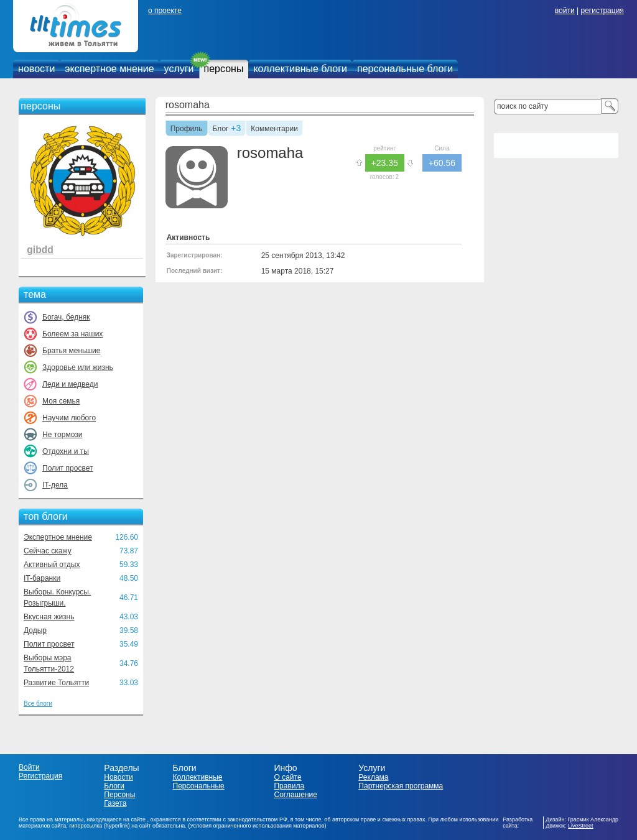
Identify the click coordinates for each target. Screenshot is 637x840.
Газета (115, 803)
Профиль (187, 129)
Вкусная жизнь (49, 617)
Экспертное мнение (58, 537)
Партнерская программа (401, 786)
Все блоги (38, 704)
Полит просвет (67, 468)
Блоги (114, 786)
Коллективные (198, 777)
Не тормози (62, 435)
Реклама (373, 777)
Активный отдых (52, 565)
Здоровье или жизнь (78, 367)
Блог (221, 129)
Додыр (35, 630)
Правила (289, 786)
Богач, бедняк (66, 317)
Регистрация (40, 776)
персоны (224, 69)
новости (36, 69)
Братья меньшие (71, 351)
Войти (29, 767)
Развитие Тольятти (56, 683)
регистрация (602, 11)
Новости (118, 777)
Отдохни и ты (66, 451)
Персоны (119, 795)
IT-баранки (42, 578)
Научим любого (69, 418)
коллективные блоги (300, 69)
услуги (179, 69)
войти (565, 11)
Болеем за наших (72, 334)
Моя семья (61, 401)
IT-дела (55, 485)
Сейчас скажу (48, 551)
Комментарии (274, 129)
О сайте (287, 777)
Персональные (199, 786)
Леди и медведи (70, 384)
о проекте (165, 11)
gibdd (40, 250)
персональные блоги (405, 69)
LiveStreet (581, 826)
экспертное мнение (109, 69)
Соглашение (295, 795)
